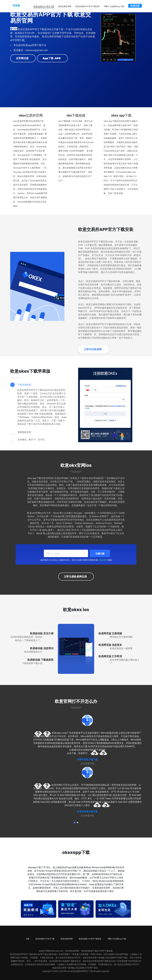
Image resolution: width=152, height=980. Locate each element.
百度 (28, 937)
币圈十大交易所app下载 (114, 6)
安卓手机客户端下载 (87, 810)
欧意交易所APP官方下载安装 (88, 6)
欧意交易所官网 (65, 6)
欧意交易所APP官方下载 (44, 6)
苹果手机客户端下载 (87, 758)
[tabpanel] (87, 739)
